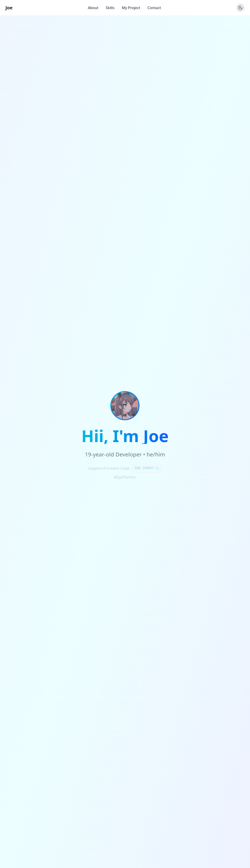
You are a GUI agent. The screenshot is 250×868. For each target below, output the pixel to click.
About (93, 8)
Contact (154, 8)
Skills (110, 8)
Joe (9, 8)
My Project (131, 8)
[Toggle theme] (240, 8)
